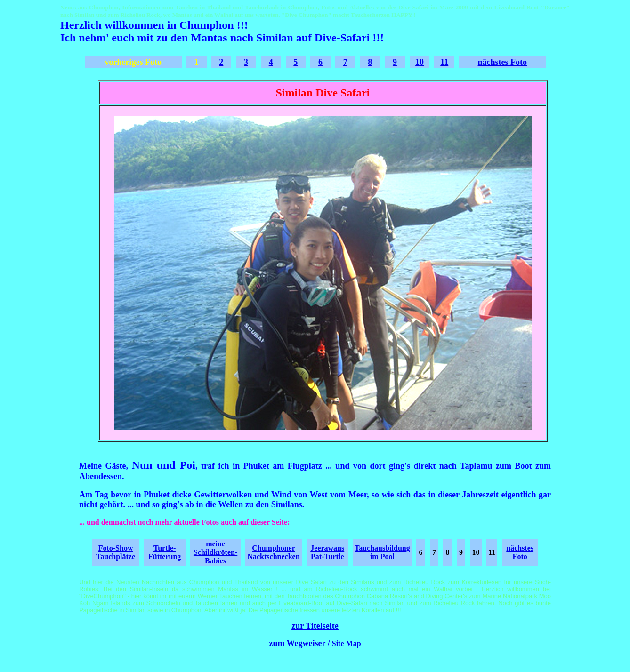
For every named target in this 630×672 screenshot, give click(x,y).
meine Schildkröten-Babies (215, 552)
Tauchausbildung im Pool (382, 552)
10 (420, 62)
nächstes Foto (503, 62)
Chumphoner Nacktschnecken (273, 552)
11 (444, 62)
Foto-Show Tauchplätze (116, 552)
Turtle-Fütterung (165, 552)
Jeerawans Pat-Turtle (327, 552)
